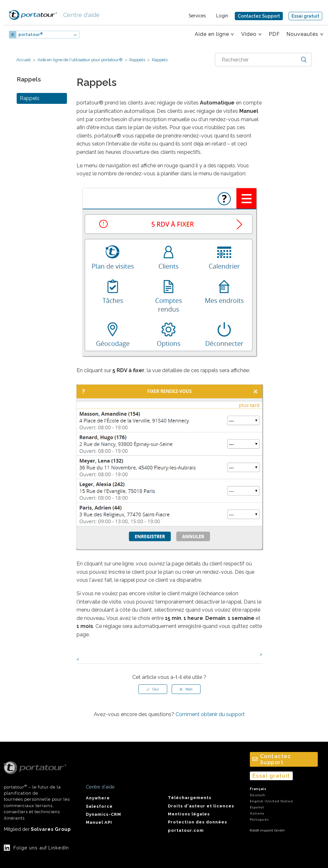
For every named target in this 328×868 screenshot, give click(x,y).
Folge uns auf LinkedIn (41, 848)
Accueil (24, 60)
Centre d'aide (80, 15)
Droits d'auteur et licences (201, 806)
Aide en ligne (212, 34)
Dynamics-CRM (103, 814)
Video (249, 34)
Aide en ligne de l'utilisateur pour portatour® (80, 60)
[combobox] (263, 60)
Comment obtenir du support (210, 714)
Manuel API (99, 822)
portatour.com (186, 830)
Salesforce (99, 806)
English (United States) (271, 801)
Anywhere (98, 798)
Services (197, 16)
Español (257, 807)
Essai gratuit (305, 16)
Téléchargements (190, 798)
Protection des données (197, 822)
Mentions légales (189, 814)
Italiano (257, 813)
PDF (274, 34)
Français (258, 789)
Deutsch (258, 795)
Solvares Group (51, 829)
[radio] (153, 689)
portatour (31, 35)
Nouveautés (302, 34)
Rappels (137, 60)
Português (259, 819)
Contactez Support (259, 16)
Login (222, 16)
